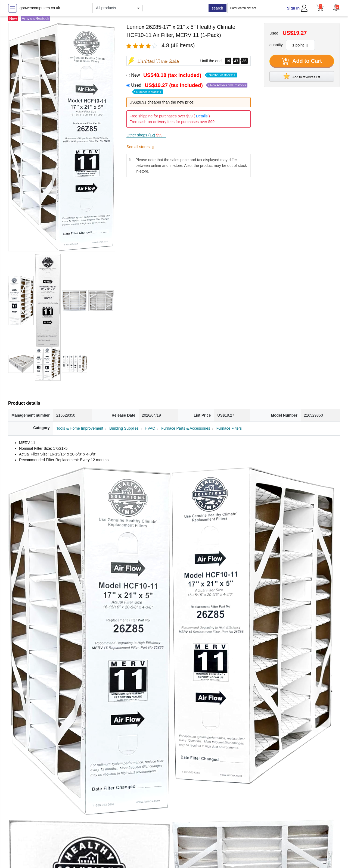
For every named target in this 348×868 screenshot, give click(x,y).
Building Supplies (124, 428)
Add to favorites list (302, 76)
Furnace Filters (229, 428)
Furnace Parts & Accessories (186, 428)
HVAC (150, 428)
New (184, 75)
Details (202, 116)
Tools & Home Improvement (80, 428)
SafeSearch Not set (243, 8)
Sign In (293, 8)
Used (189, 88)
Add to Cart (302, 61)
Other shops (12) (146, 135)
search (217, 8)
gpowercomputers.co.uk (40, 8)
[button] (336, 7)
